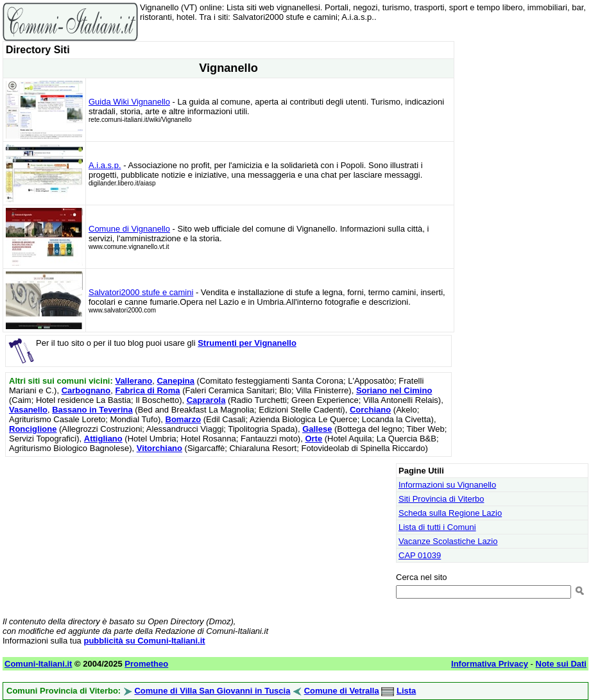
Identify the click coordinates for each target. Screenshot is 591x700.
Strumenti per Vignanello (247, 343)
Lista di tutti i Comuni (437, 527)
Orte (313, 439)
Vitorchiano (159, 448)
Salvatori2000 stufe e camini (141, 292)
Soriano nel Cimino (394, 390)
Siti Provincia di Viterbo (441, 499)
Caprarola (206, 400)
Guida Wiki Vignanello (129, 102)
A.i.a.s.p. (105, 165)
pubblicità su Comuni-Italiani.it (144, 641)
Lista (406, 691)
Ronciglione (33, 429)
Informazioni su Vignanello (447, 485)
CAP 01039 (420, 555)
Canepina (176, 381)
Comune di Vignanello (129, 229)
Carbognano (86, 390)
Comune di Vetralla (342, 691)
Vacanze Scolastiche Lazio (448, 541)
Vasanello (28, 410)
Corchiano (370, 410)
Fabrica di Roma (147, 390)
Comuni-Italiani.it (38, 664)
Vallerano (133, 381)
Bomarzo (184, 419)
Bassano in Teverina (92, 410)
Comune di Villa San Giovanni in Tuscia (212, 691)
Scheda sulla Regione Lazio (450, 513)
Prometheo (146, 664)
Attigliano (103, 439)
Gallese (317, 429)
